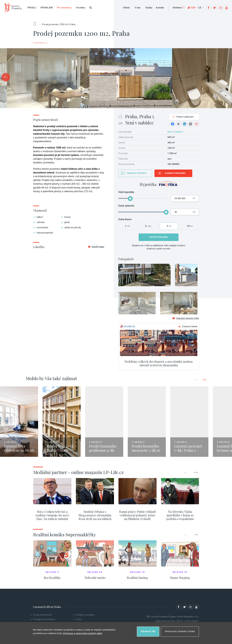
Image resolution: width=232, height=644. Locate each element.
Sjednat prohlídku (175, 173)
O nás (138, 8)
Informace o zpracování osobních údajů (82, 632)
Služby (149, 8)
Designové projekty (85, 617)
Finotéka (81, 8)
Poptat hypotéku (159, 237)
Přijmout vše (148, 630)
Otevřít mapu (96, 247)
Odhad (126, 8)
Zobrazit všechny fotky (186, 321)
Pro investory (64, 8)
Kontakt (160, 8)
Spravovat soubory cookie (180, 630)
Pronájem (47, 8)
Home (36, 23)
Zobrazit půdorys (137, 173)
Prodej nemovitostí (42, 617)
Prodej (32, 8)
